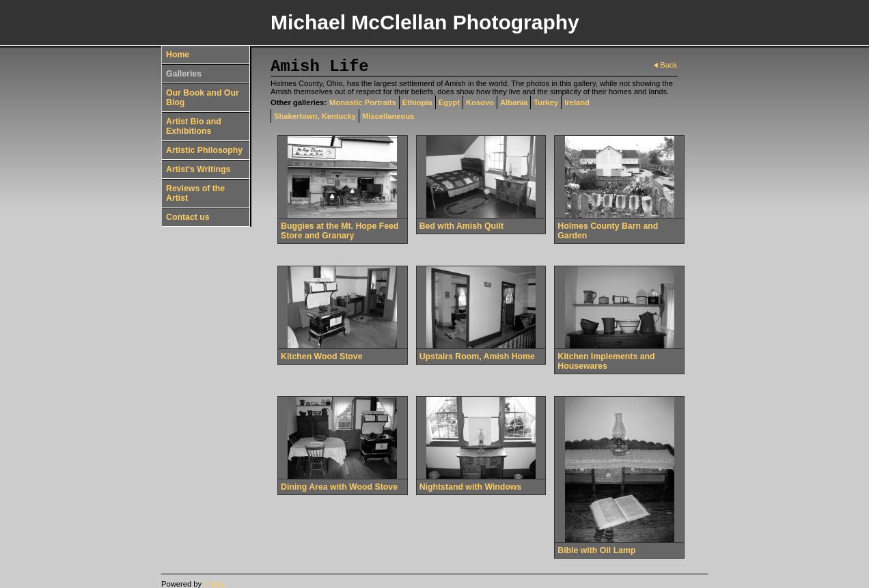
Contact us (188, 217)
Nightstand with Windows (471, 487)
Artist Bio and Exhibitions (194, 126)
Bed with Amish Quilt (461, 226)
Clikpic (215, 584)
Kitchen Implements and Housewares (606, 361)
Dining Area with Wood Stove (339, 487)
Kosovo (480, 102)
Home (178, 55)
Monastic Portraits (363, 102)
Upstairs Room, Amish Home (477, 356)
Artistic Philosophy (204, 150)
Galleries (184, 74)
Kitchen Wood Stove (321, 356)
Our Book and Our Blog (203, 98)
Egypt (449, 102)
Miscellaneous (388, 116)
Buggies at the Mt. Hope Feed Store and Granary (340, 231)
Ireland (577, 102)
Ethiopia (417, 102)
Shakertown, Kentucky (315, 116)
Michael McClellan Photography (425, 22)
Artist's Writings (198, 169)
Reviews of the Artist (195, 193)
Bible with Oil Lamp (596, 550)
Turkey (546, 102)
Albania (514, 102)
